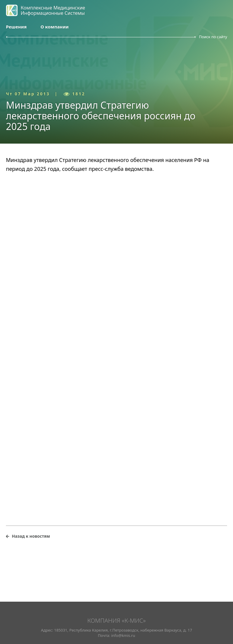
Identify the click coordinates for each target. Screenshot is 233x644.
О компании (55, 27)
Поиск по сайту (213, 37)
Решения (16, 27)
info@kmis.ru (123, 635)
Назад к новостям (31, 536)
